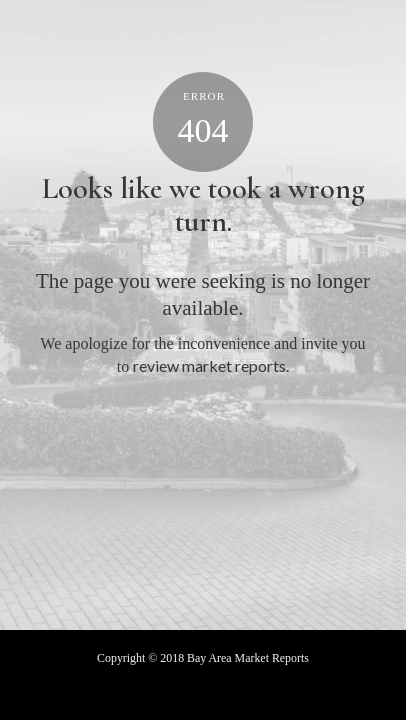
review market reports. (211, 365)
